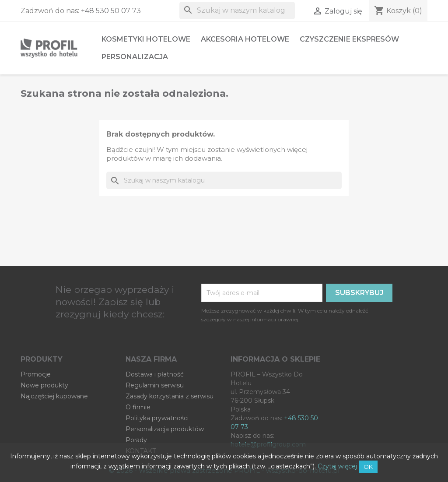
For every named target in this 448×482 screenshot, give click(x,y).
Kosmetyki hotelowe (146, 39)
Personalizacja (135, 57)
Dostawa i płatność (155, 374)
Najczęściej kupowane (54, 396)
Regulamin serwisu (155, 385)
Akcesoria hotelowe (245, 39)
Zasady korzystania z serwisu (170, 396)
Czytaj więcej (337, 466)
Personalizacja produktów (165, 429)
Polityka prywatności (157, 418)
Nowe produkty (44, 385)
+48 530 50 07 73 (111, 11)
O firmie (138, 407)
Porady (136, 440)
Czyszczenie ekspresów (349, 39)
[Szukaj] (237, 11)
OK (368, 467)
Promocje (36, 374)
